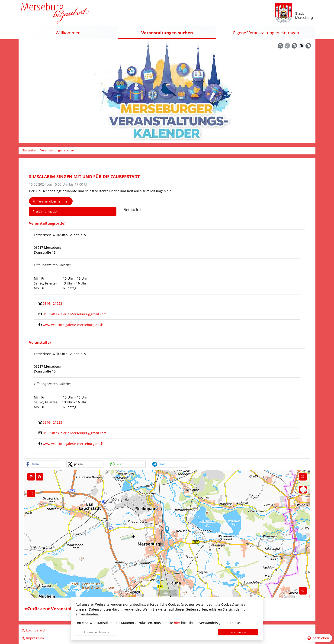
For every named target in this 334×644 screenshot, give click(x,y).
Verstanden (238, 632)
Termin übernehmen (51, 201)
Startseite (29, 150)
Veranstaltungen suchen (57, 150)
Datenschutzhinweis (96, 632)
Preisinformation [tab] (46, 211)
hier (177, 623)
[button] (43, 464)
